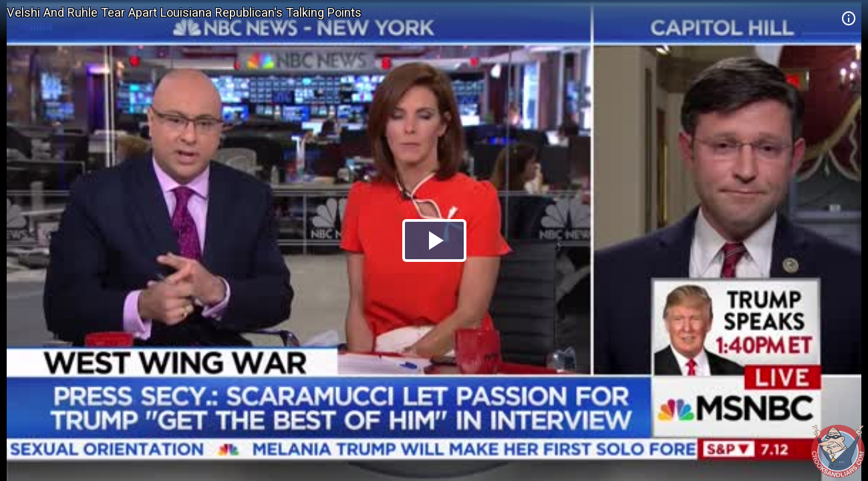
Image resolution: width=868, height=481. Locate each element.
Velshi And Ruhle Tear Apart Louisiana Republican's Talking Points (184, 12)
